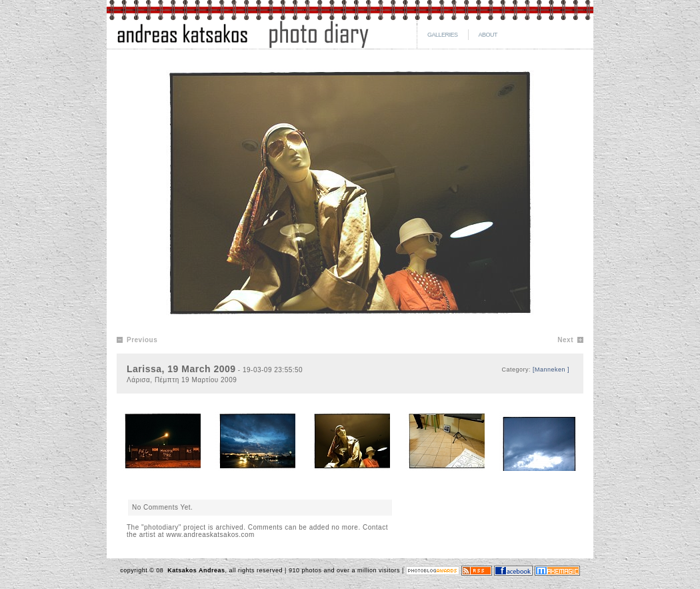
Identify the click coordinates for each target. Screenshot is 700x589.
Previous (142, 340)
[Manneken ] (551, 370)
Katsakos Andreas (195, 570)
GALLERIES (443, 35)
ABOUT (488, 35)
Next (565, 340)
